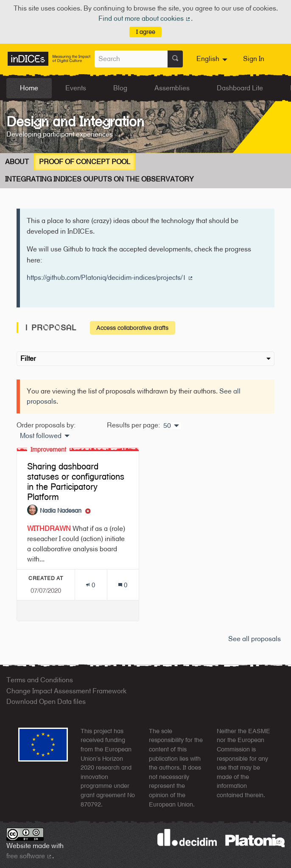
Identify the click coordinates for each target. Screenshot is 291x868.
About (17, 162)
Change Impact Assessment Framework (66, 691)
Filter (145, 359)
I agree (146, 32)
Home (29, 88)
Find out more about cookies (145, 18)
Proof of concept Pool (85, 162)
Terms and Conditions (40, 680)
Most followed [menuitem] (41, 436)
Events (76, 88)
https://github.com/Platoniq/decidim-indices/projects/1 (110, 278)
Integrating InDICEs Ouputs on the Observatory (99, 179)
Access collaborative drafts (132, 328)
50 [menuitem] (167, 426)
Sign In (254, 59)
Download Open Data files (46, 702)
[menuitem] (213, 59)
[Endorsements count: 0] (91, 585)
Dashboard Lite (240, 88)
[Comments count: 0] (123, 585)
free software (29, 856)
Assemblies (172, 88)
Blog (120, 88)
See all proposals (255, 639)
